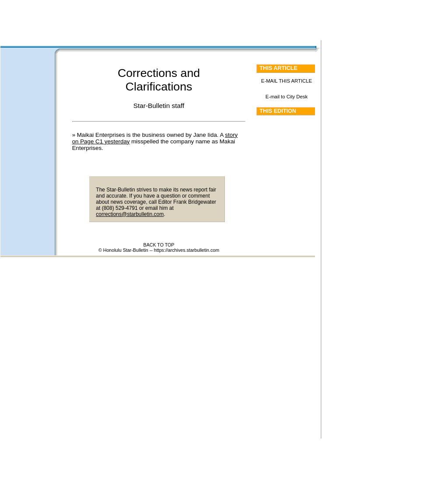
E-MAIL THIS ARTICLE (287, 81)
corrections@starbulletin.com (130, 214)
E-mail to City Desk (287, 97)
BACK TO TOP (159, 245)
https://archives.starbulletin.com (187, 250)
